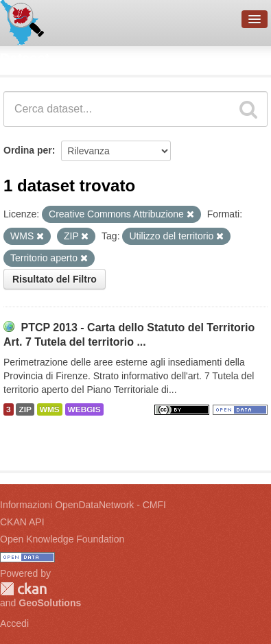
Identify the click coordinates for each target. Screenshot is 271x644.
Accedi (14, 623)
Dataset (25, 58)
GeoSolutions (50, 603)
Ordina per (28, 150)
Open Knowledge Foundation (62, 539)
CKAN (23, 589)
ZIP (25, 409)
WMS (50, 409)
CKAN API (22, 522)
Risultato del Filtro (55, 279)
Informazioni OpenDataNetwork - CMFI (83, 505)
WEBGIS (84, 409)
